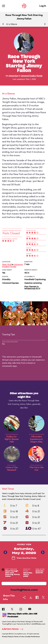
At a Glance (12, 24)
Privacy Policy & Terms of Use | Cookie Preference (21, 637)
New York (7, 265)
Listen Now (13, 629)
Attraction (13, 76)
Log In (43, 6)
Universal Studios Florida (31, 76)
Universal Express (10, 283)
